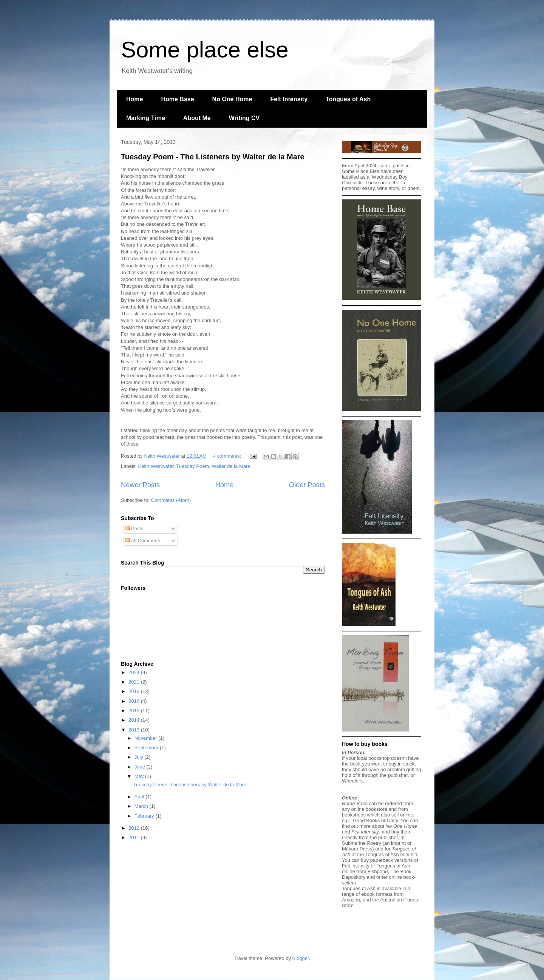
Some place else (205, 50)
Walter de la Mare (231, 466)
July (140, 757)
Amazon (351, 900)
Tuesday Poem (192, 466)
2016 (135, 701)
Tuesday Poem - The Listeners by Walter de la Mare (213, 157)
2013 (135, 730)
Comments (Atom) (171, 500)
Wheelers (352, 781)
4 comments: (228, 456)
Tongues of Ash (348, 99)
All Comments (144, 541)
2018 (135, 691)
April (140, 797)
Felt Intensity (289, 99)
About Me (197, 118)
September (147, 748)
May (140, 776)
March (142, 806)
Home (134, 99)
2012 (135, 828)
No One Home (232, 99)
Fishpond (378, 871)
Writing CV (244, 118)
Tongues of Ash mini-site (392, 854)
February (145, 816)
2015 (135, 711)
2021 (135, 682)
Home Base (177, 99)
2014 (135, 720)
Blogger (301, 958)
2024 (135, 672)
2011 (135, 837)
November (147, 738)
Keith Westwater (156, 466)
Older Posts (307, 485)
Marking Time (146, 118)
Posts (134, 529)
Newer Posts (140, 485)
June (141, 767)
